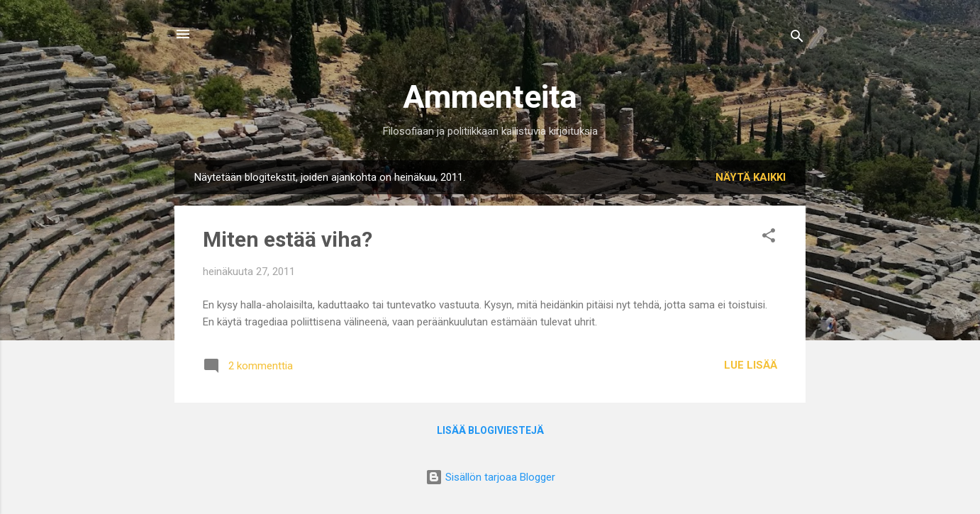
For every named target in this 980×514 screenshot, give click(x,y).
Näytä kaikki (751, 177)
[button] (769, 238)
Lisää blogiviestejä (490, 430)
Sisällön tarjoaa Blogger (490, 477)
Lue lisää (751, 365)
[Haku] (797, 39)
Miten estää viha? (288, 239)
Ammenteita (490, 97)
